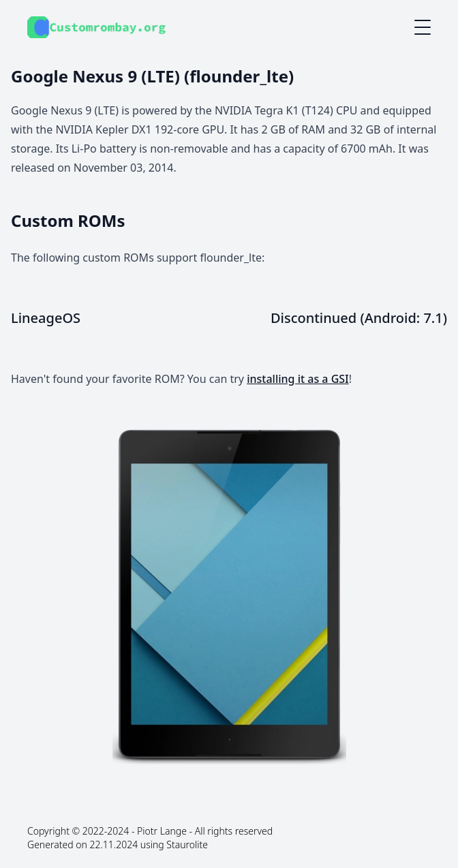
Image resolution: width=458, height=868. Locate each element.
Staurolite (187, 844)
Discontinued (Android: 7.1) (359, 318)
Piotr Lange (162, 831)
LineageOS (46, 318)
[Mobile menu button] (423, 27)
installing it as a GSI (298, 379)
